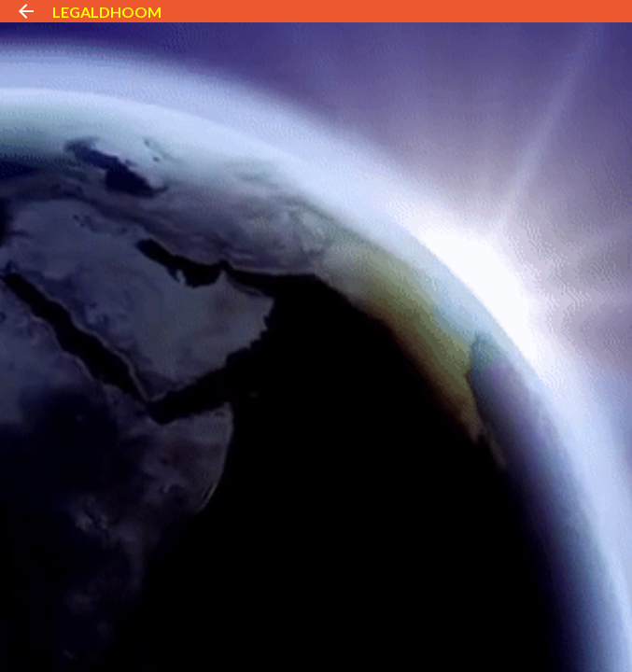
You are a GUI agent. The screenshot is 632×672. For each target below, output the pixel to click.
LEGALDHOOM (107, 12)
